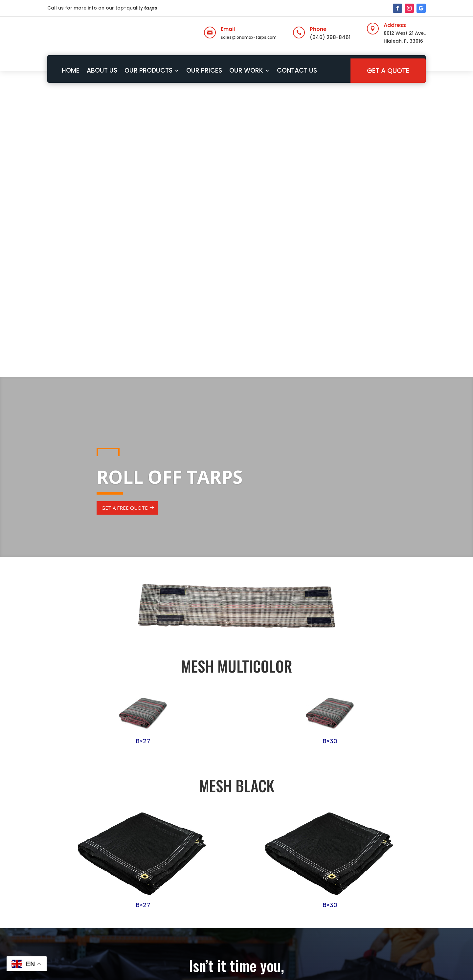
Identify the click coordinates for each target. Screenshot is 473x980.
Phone (318, 29)
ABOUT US (102, 70)
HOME (71, 70)
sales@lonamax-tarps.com (249, 37)
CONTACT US (297, 70)
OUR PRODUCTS (148, 70)
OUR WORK (246, 70)
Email (228, 29)
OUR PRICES (204, 70)
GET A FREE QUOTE (125, 212)
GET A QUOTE (388, 71)
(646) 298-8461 (330, 37)
